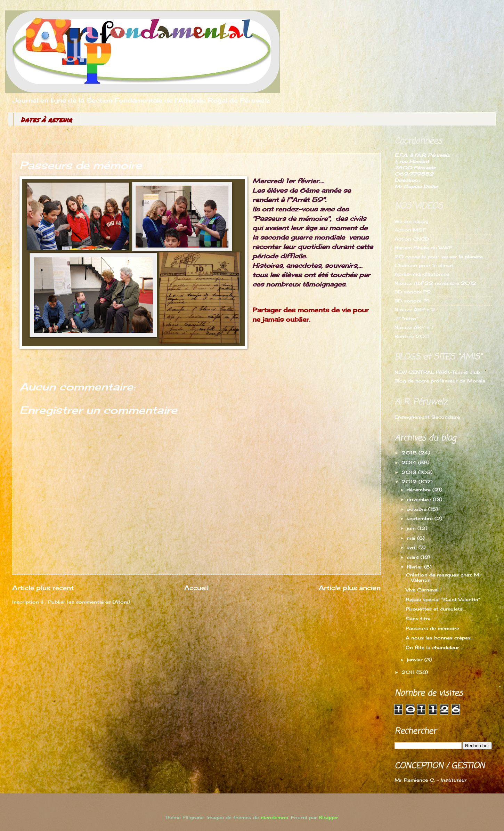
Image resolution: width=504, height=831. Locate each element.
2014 (410, 462)
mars (414, 557)
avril (413, 547)
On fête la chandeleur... (434, 647)
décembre (420, 490)
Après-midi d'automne (422, 274)
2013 (410, 472)
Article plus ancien (350, 588)
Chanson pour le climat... (425, 265)
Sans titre (418, 619)
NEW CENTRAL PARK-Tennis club (437, 372)
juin (412, 528)
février (415, 567)
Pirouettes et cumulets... (436, 609)
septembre (421, 518)
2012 (410, 482)
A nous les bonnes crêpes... (440, 638)
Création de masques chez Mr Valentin (444, 577)
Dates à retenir (46, 120)
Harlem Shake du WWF (423, 248)
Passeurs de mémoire (432, 628)
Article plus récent (43, 588)
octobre (417, 509)
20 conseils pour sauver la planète (439, 257)
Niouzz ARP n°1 (414, 327)
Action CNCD (412, 239)
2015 (410, 453)
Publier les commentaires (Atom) (89, 602)
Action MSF (410, 230)
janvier (416, 660)
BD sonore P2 (413, 292)
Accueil (196, 588)
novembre (420, 499)
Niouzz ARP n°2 (415, 309)
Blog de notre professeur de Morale (440, 381)
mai (412, 538)
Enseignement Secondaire (427, 417)
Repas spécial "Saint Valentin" (443, 599)
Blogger (328, 817)
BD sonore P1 (412, 301)
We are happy (411, 221)
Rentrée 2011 (412, 336)
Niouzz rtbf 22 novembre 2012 (435, 283)
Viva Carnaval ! (424, 590)
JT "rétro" (406, 318)
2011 (409, 672)
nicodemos (274, 817)
